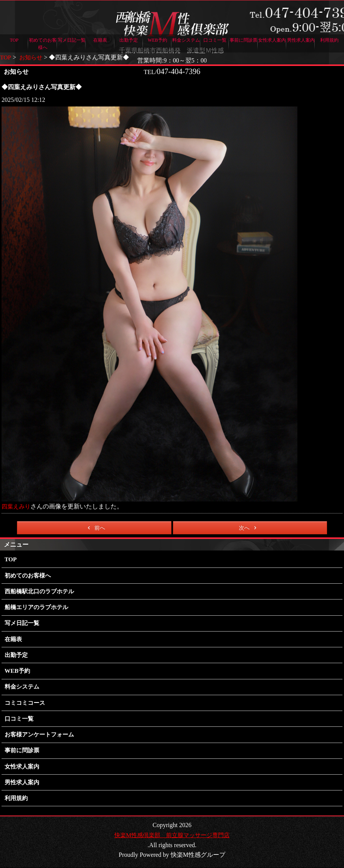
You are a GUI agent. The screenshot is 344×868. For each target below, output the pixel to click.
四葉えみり (17, 506)
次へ (249, 527)
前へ (95, 527)
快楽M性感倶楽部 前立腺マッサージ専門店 (172, 835)
